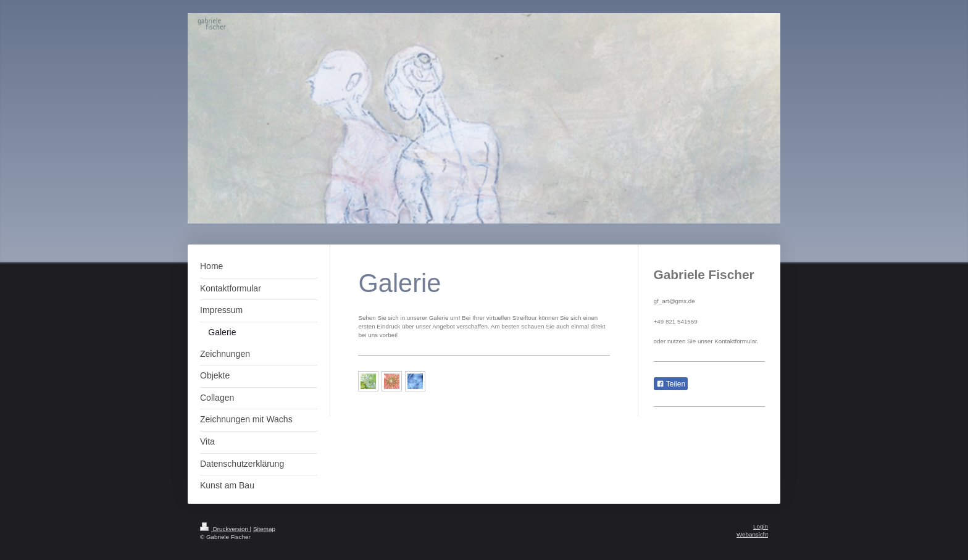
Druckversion (225, 529)
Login (761, 526)
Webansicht (752, 534)
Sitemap (264, 529)
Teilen (671, 384)
